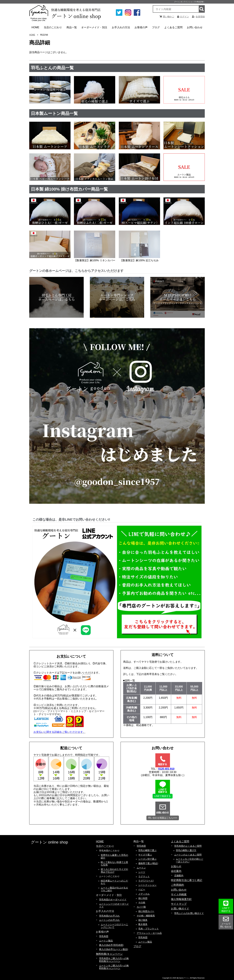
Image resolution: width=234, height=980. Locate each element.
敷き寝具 (143, 924)
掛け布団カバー (146, 911)
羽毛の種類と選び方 (186, 850)
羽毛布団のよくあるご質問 (188, 846)
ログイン (183, 17)
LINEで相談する (163, 796)
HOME (35, 27)
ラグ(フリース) (146, 881)
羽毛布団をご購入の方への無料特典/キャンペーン (114, 960)
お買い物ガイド (180, 909)
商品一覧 (72, 28)
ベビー (142, 889)
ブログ (156, 27)
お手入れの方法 (121, 28)
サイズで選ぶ (145, 855)
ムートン (141, 868)
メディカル (144, 894)
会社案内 (176, 871)
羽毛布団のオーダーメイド (113, 900)
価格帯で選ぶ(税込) (148, 863)
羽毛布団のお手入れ (109, 916)
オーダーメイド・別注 (94, 28)
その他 (142, 902)
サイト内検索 (179, 894)
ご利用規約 (177, 885)
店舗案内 (179, 876)
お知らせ (176, 866)
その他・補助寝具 (146, 916)
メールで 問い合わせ (226, 922)
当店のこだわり (53, 28)
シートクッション (147, 885)
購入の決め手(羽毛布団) (111, 945)
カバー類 (141, 907)
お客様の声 (142, 28)
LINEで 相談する (226, 906)
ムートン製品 (106, 941)
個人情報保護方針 (181, 899)
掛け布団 (143, 898)
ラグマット (144, 876)
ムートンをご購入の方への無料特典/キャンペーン (114, 967)
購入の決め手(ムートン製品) (114, 949)
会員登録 (198, 17)
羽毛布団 (104, 936)
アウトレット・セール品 (149, 933)
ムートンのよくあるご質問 (188, 855)
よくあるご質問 (174, 28)
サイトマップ (179, 904)
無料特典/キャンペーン (109, 954)
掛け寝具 (143, 920)
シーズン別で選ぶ (147, 859)
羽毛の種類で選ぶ (147, 850)
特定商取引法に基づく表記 (187, 880)
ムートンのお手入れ (109, 920)
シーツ (142, 872)
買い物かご (167, 17)
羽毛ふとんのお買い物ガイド (189, 913)
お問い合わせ (195, 27)
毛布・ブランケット (149, 929)
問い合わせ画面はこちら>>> (163, 818)
